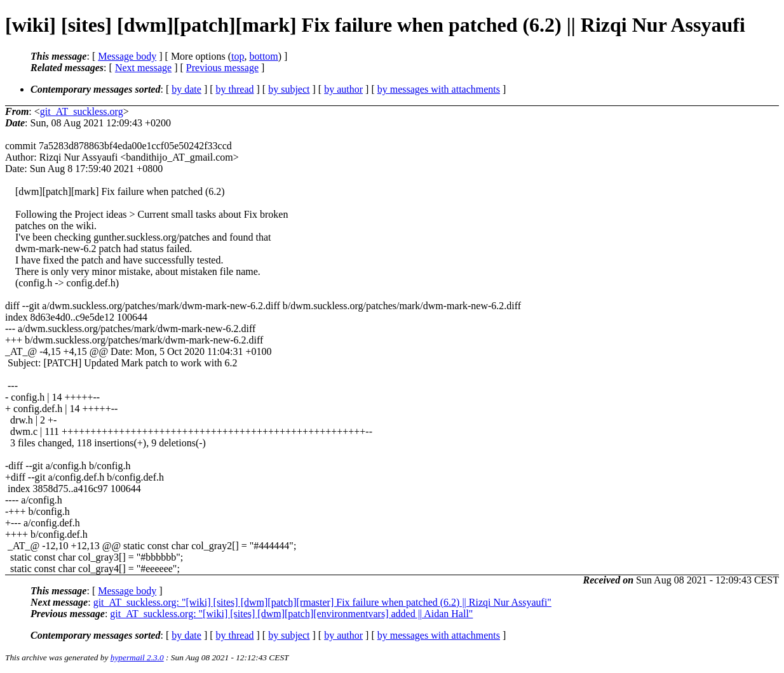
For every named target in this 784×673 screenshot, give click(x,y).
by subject (289, 89)
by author (343, 89)
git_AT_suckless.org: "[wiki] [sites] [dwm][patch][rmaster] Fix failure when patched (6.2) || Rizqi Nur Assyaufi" (322, 602)
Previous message (222, 68)
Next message (143, 68)
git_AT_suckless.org (82, 111)
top (238, 56)
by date (186, 89)
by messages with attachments (439, 89)
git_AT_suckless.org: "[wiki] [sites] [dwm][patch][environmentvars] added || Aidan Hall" (291, 614)
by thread (235, 89)
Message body (127, 56)
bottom (263, 56)
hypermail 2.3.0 (137, 657)
